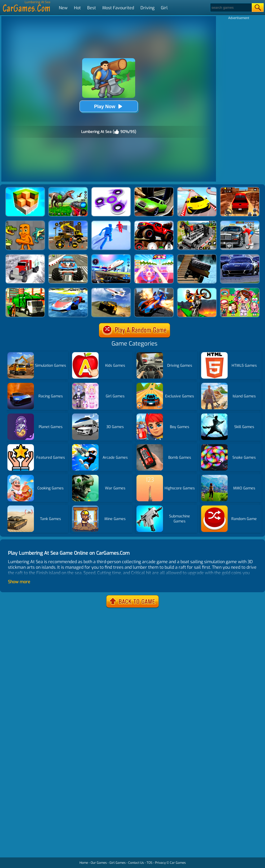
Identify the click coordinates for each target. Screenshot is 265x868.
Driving (147, 8)
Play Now (109, 106)
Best (92, 8)
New (63, 8)
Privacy (160, 863)
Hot (77, 8)
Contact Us (136, 863)
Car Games (178, 863)
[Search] (231, 8)
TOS (149, 863)
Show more (19, 582)
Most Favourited (118, 8)
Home (84, 863)
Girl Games (118, 863)
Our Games (99, 863)
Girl (164, 8)
